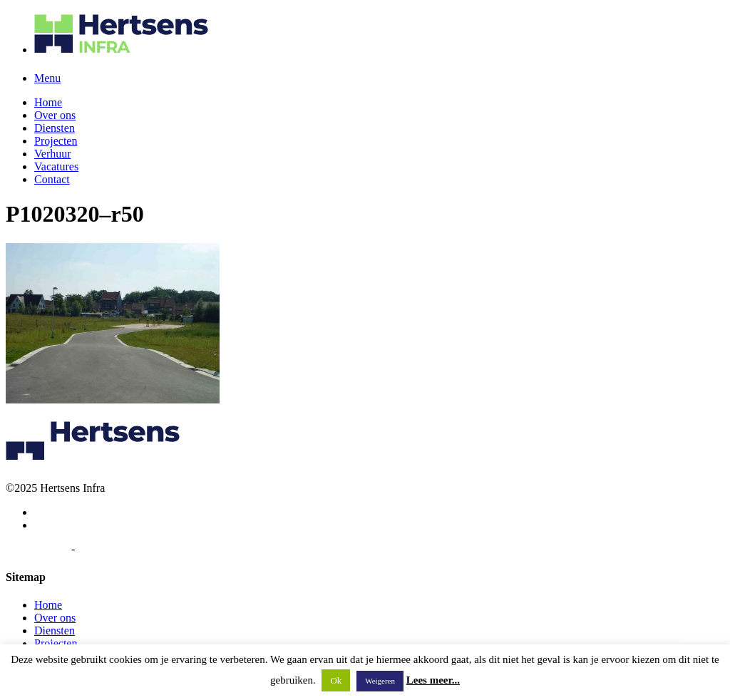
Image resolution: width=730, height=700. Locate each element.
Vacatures (56, 166)
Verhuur (53, 154)
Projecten (56, 141)
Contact (52, 179)
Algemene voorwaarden (132, 549)
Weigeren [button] (380, 681)
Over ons (55, 115)
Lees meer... (433, 680)
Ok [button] (336, 680)
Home (48, 102)
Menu (47, 78)
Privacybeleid (37, 549)
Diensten (55, 128)
